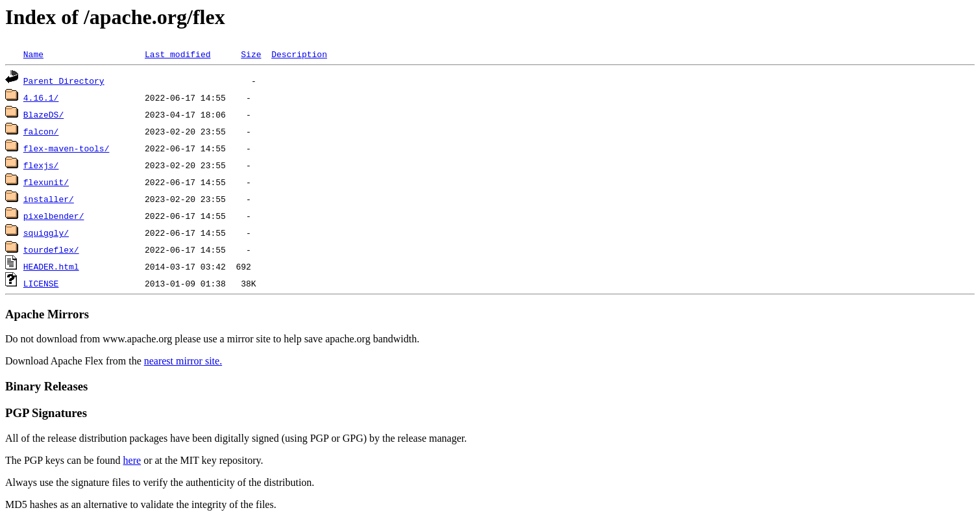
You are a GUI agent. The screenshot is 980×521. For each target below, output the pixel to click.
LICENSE (41, 283)
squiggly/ (46, 233)
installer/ (49, 199)
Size (251, 54)
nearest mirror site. (183, 361)
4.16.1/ (41, 97)
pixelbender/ (54, 216)
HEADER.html (51, 266)
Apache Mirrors (47, 314)
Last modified (178, 54)
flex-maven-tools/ (67, 148)
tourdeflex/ (51, 249)
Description (299, 54)
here (132, 460)
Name (33, 54)
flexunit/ (46, 182)
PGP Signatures (46, 413)
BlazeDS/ (43, 114)
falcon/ (41, 131)
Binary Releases (46, 386)
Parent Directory (64, 81)
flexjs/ (41, 165)
